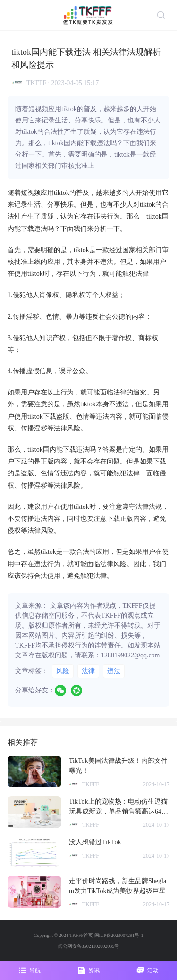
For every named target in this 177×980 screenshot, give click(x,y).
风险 (63, 671)
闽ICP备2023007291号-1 (119, 935)
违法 (114, 671)
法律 (88, 671)
